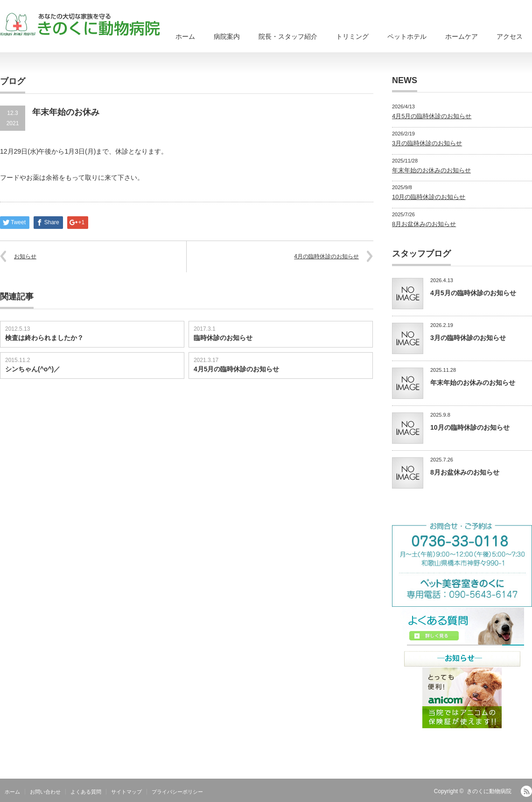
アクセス (510, 36)
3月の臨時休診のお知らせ (427, 143)
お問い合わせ (45, 792)
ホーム (185, 36)
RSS (526, 791)
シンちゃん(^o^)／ (33, 369)
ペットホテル (407, 36)
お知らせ (25, 256)
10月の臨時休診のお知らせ (429, 197)
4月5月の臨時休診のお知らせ (237, 369)
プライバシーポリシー (177, 792)
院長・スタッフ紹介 (288, 36)
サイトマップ (126, 792)
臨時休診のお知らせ (223, 338)
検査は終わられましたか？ (44, 338)
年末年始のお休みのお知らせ (431, 170)
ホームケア (462, 36)
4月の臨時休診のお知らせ (326, 256)
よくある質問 (86, 792)
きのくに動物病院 (489, 791)
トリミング (352, 36)
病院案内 (227, 36)
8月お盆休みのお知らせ (424, 224)
